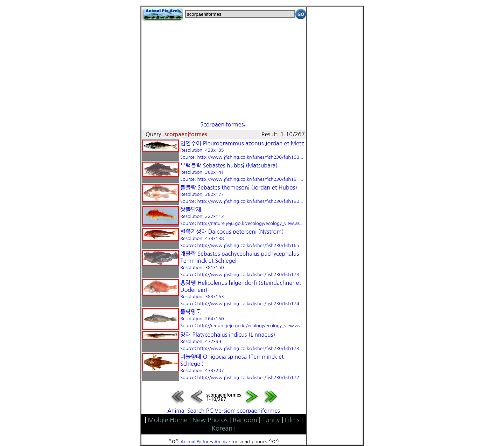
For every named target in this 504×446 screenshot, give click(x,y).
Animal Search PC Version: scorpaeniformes (224, 411)
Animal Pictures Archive (205, 442)
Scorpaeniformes (222, 124)
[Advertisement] (224, 70)
